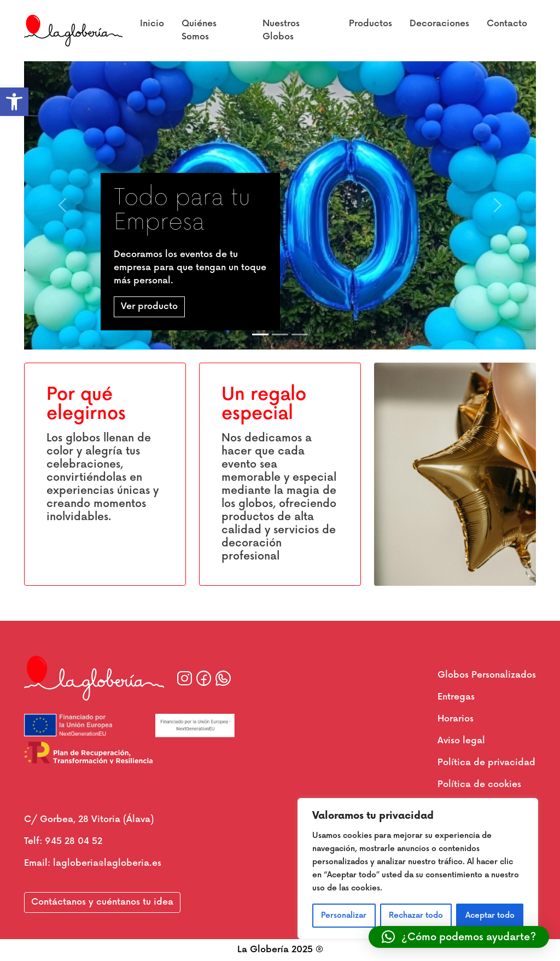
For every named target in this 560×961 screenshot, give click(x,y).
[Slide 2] (280, 334)
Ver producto (149, 307)
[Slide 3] (300, 334)
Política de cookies (479, 785)
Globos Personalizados (487, 675)
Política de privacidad (486, 763)
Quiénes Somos (199, 30)
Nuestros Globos (281, 30)
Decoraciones (439, 24)
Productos (371, 24)
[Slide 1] (260, 334)
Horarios (456, 719)
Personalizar (344, 915)
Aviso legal (461, 741)
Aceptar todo (490, 915)
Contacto (507, 24)
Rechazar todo (416, 915)
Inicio (152, 24)
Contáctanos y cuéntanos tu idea (102, 902)
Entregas (456, 697)
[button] (14, 102)
